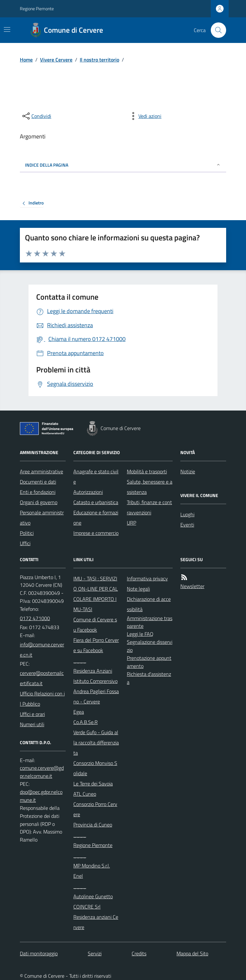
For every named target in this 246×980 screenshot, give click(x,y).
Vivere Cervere (56, 60)
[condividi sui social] (36, 116)
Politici (27, 533)
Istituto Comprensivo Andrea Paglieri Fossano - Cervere (96, 691)
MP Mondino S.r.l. (92, 866)
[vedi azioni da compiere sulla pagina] (145, 116)
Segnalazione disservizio (150, 646)
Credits (139, 953)
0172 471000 (35, 618)
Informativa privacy (147, 578)
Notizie (188, 471)
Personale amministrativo (42, 518)
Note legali (138, 589)
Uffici (25, 543)
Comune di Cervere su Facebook (95, 625)
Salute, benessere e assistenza (150, 487)
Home (26, 60)
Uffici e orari (32, 714)
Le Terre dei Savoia (93, 784)
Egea (79, 712)
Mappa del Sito (192, 953)
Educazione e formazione (96, 518)
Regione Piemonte (37, 8)
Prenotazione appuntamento (149, 662)
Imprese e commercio (96, 533)
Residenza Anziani (93, 671)
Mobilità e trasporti (147, 471)
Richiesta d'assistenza (149, 678)
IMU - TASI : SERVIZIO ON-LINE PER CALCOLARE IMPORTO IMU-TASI (96, 594)
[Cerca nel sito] (216, 30)
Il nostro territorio (99, 60)
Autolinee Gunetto (93, 896)
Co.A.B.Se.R (86, 722)
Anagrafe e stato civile (96, 477)
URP (131, 523)
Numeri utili (32, 724)
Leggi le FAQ (140, 634)
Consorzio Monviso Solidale (95, 768)
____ (80, 660)
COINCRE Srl (87, 907)
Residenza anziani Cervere (96, 922)
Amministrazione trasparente (150, 622)
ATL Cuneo (85, 794)
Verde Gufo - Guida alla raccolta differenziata (96, 743)
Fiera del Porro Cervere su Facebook (96, 645)
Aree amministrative (41, 471)
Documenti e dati (38, 482)
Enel (78, 876)
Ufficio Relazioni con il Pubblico (42, 699)
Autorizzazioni (88, 492)
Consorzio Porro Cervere (95, 809)
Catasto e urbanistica (96, 502)
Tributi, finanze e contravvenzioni (149, 507)
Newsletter (192, 586)
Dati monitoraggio (39, 953)
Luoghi (187, 514)
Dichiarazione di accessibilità (149, 604)
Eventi (187, 525)
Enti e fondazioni (38, 492)
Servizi (95, 953)
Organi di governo (39, 502)
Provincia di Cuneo (93, 825)
